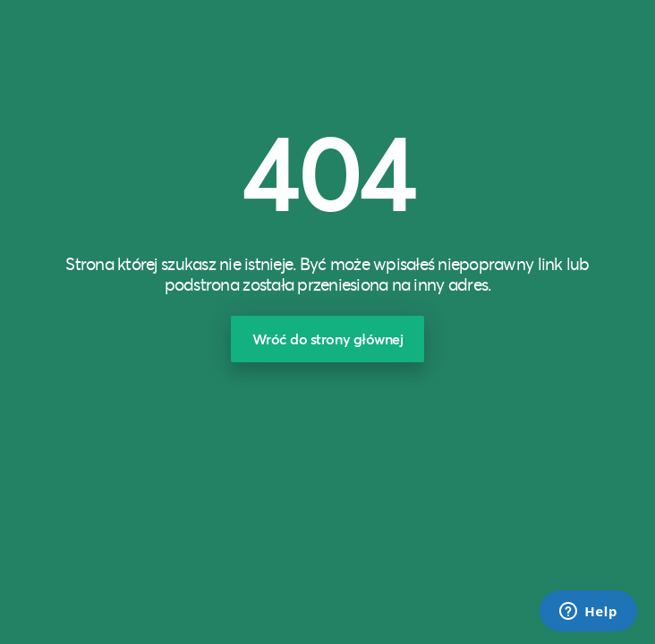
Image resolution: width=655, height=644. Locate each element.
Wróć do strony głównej (328, 339)
